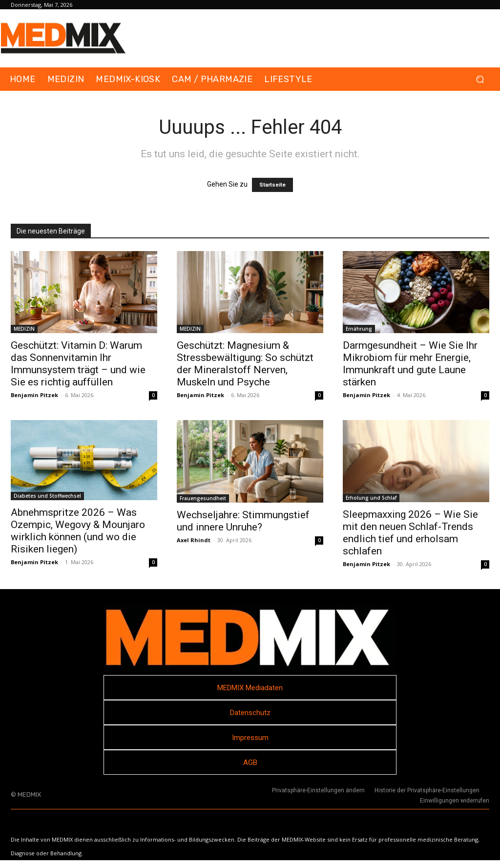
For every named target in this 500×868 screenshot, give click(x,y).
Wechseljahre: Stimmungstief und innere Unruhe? (243, 521)
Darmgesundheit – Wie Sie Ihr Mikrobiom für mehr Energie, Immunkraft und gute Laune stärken (410, 364)
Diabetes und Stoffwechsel (47, 496)
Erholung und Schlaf (371, 498)
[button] (480, 79)
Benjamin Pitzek (34, 395)
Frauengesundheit (203, 498)
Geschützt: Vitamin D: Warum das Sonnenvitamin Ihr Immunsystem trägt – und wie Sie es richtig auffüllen (78, 364)
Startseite (272, 185)
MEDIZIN (24, 329)
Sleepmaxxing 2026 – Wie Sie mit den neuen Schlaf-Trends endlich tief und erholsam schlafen (410, 533)
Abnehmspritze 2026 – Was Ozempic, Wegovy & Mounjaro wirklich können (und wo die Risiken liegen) (78, 531)
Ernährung (359, 329)
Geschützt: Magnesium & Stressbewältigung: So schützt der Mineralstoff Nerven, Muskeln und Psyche (245, 364)
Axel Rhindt (194, 540)
